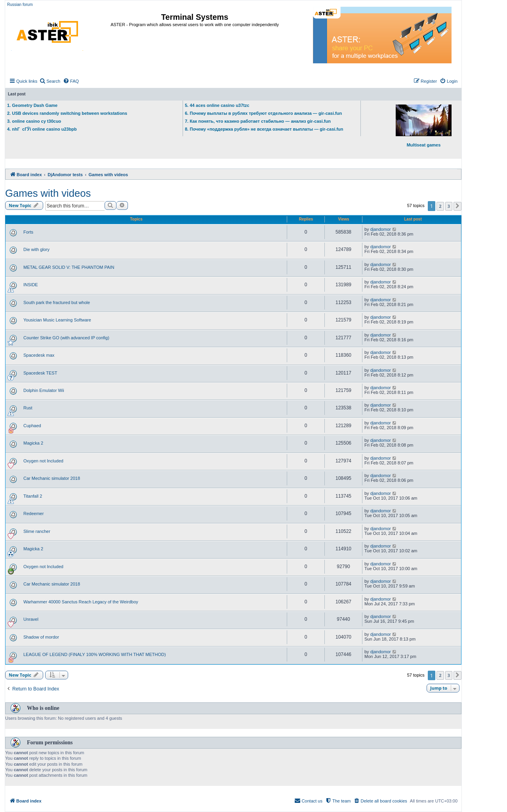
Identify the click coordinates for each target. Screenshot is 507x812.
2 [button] (440, 206)
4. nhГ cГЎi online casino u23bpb (42, 129)
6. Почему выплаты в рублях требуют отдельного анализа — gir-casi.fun (263, 113)
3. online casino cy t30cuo (34, 121)
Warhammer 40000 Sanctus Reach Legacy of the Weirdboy (81, 602)
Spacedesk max (39, 355)
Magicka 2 (33, 443)
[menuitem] (50, 81)
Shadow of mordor (41, 637)
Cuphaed (32, 426)
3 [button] (449, 206)
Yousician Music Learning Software (57, 320)
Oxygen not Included (43, 461)
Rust (28, 408)
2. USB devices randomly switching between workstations (67, 113)
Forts (28, 232)
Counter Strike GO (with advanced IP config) (66, 338)
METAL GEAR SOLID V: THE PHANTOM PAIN (69, 267)
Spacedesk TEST (40, 373)
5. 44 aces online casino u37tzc (217, 105)
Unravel (31, 619)
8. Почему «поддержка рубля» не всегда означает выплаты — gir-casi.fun (264, 129)
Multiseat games (424, 126)
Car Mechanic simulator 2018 (52, 478)
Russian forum (20, 5)
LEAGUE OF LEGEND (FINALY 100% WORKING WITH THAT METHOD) (95, 654)
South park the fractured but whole (57, 302)
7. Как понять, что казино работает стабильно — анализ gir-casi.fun (258, 121)
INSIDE (31, 285)
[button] (457, 206)
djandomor (381, 229)
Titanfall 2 (33, 496)
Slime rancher (37, 531)
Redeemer (33, 513)
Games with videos (48, 193)
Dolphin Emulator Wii (44, 390)
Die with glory (36, 249)
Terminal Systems (195, 17)
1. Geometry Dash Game (32, 105)
